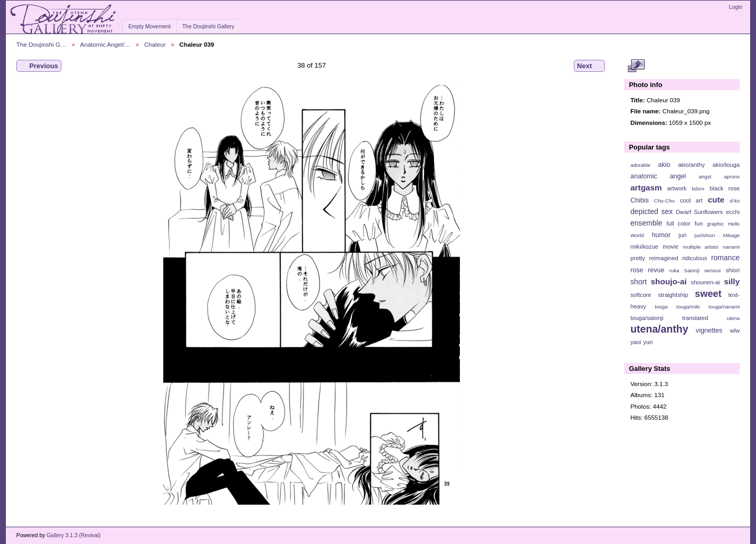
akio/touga (726, 165)
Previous (39, 66)
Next (589, 66)
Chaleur (155, 44)
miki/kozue (644, 247)
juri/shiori (705, 235)
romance (725, 258)
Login (736, 7)
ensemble (647, 223)
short (639, 282)
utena (733, 318)
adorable (640, 165)
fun (699, 223)
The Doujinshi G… (41, 44)
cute (716, 200)
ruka (674, 270)
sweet (708, 294)
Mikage (731, 235)
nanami (731, 247)
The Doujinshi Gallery (208, 26)
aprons (732, 177)
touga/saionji (647, 318)
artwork (677, 188)
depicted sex (652, 211)
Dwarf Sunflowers (699, 212)
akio (664, 165)
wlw (735, 330)
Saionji (692, 270)
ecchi (733, 212)
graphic (716, 224)
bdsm (698, 189)
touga (661, 307)
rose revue (648, 270)
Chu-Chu (664, 201)
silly (732, 281)
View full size (636, 66)
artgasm (646, 188)
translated (695, 318)
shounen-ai (706, 282)
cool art (691, 200)
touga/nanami (724, 307)
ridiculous (694, 258)
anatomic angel (658, 176)
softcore (641, 295)
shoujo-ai (669, 281)
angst (705, 177)
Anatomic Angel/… (106, 44)
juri (683, 235)
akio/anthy (691, 165)
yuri (648, 342)
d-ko (735, 201)
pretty (638, 258)
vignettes (709, 330)
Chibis (640, 200)
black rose (725, 188)
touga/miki (688, 307)
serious (712, 270)
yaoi (636, 342)
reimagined (664, 258)
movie (670, 247)
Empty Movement (149, 26)
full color (678, 223)
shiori (733, 270)
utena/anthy (659, 329)
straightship (673, 295)
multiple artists (701, 247)
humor (661, 235)
